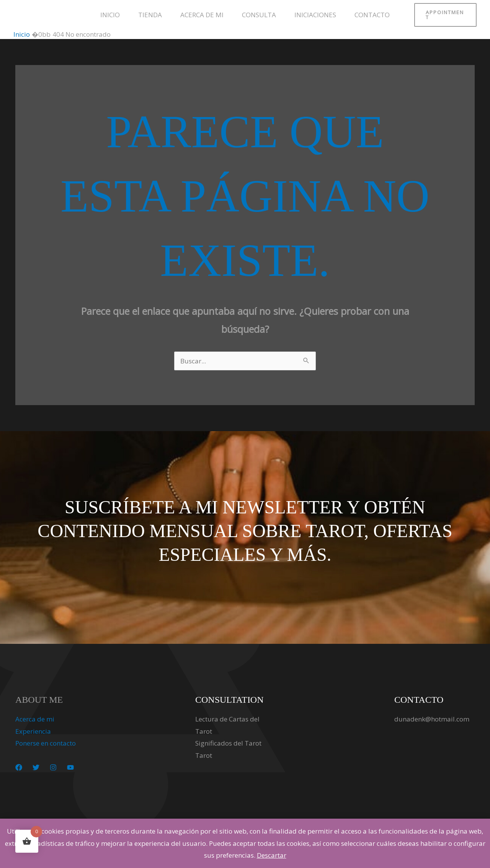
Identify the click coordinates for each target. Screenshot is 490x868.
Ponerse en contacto (46, 743)
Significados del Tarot (228, 743)
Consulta (259, 15)
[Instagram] (53, 767)
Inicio (110, 15)
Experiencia (33, 731)
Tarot (204, 755)
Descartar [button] (272, 855)
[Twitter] (36, 767)
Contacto (372, 15)
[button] (445, 15)
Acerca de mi (202, 15)
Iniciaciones (315, 15)
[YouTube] (70, 767)
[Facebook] (19, 767)
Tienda (150, 15)
